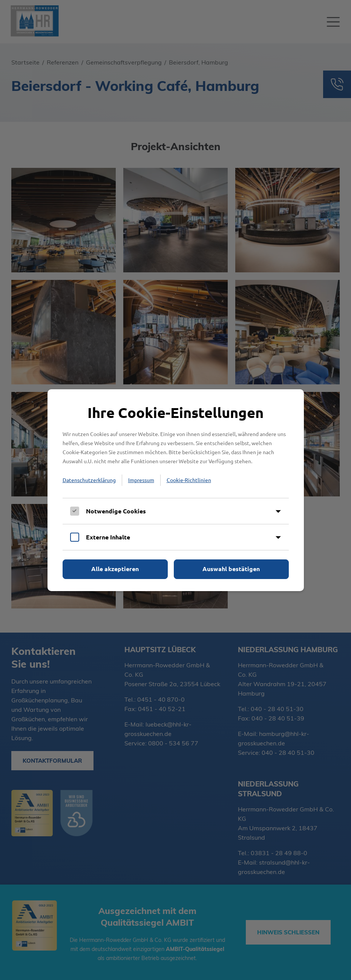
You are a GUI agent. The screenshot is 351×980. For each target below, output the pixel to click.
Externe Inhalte (108, 537)
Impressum (141, 480)
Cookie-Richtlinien (189, 480)
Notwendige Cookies (116, 511)
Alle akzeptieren (115, 569)
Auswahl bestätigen (231, 569)
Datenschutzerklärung (89, 480)
